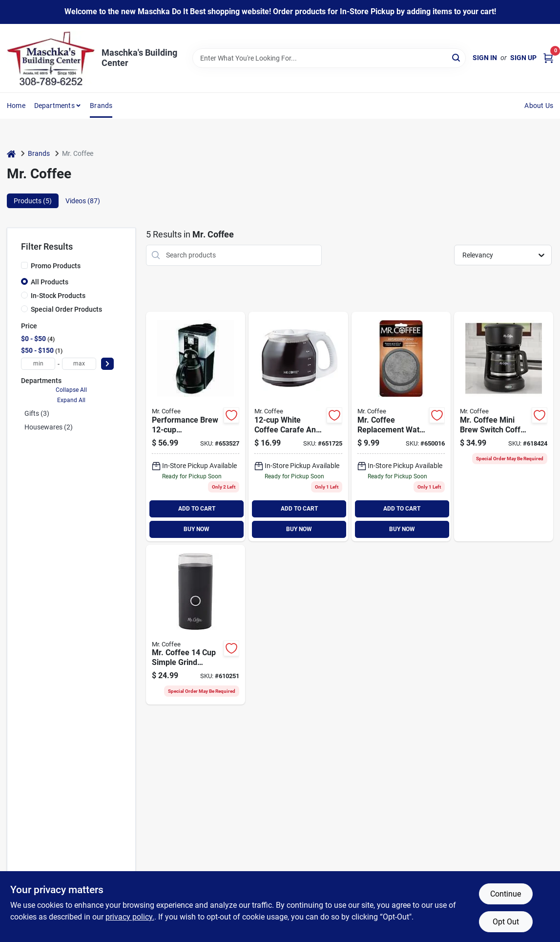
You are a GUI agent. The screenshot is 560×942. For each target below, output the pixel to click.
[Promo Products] (24, 265)
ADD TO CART (197, 509)
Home (16, 106)
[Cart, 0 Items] (548, 58)
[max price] (79, 364)
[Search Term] (329, 58)
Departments (54, 106)
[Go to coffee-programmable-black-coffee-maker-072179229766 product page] (196, 427)
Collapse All (71, 390)
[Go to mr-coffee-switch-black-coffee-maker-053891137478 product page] (504, 427)
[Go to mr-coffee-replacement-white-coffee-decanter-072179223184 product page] (298, 427)
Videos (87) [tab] (83, 201)
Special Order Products (66, 309)
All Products (50, 282)
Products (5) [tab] (33, 201)
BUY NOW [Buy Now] (197, 529)
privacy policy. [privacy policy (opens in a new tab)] (130, 917)
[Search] (457, 57)
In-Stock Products (58, 296)
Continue (506, 894)
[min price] (38, 364)
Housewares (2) (49, 427)
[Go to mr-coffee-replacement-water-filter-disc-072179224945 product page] (401, 427)
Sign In (485, 58)
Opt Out (506, 922)
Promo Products (56, 266)
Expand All (71, 400)
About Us (539, 106)
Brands (101, 106)
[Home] (11, 154)
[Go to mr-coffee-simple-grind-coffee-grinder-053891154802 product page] (196, 625)
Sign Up (523, 58)
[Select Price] (107, 364)
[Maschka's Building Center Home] (51, 58)
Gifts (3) (37, 413)
